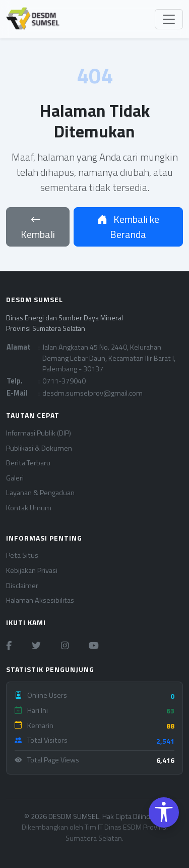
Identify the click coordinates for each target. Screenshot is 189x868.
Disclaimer (22, 586)
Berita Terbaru (28, 463)
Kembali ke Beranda (128, 227)
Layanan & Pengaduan (40, 493)
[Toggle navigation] (169, 19)
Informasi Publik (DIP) (39, 433)
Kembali (38, 227)
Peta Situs (22, 556)
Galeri (15, 478)
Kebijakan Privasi (32, 571)
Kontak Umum (29, 508)
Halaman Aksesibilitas (40, 600)
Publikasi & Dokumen (39, 448)
